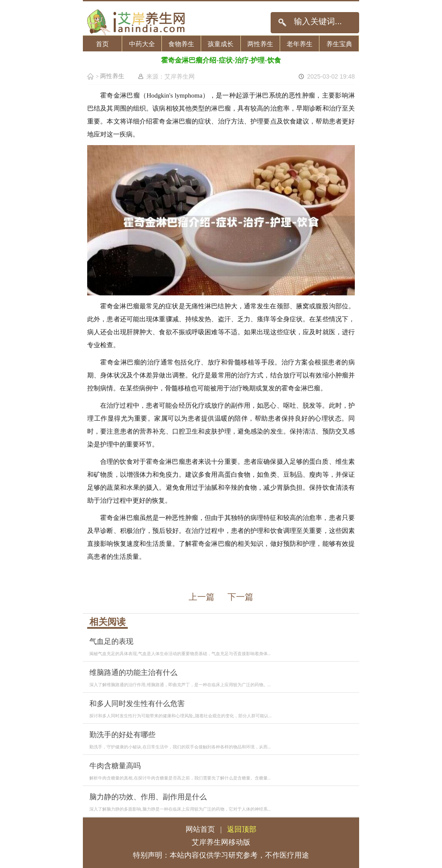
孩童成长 (221, 44)
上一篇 (202, 597)
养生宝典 (339, 44)
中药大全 (142, 44)
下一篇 (240, 597)
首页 (102, 44)
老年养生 (300, 44)
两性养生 (260, 44)
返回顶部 (242, 829)
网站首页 (200, 829)
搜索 (282, 23)
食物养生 (181, 44)
